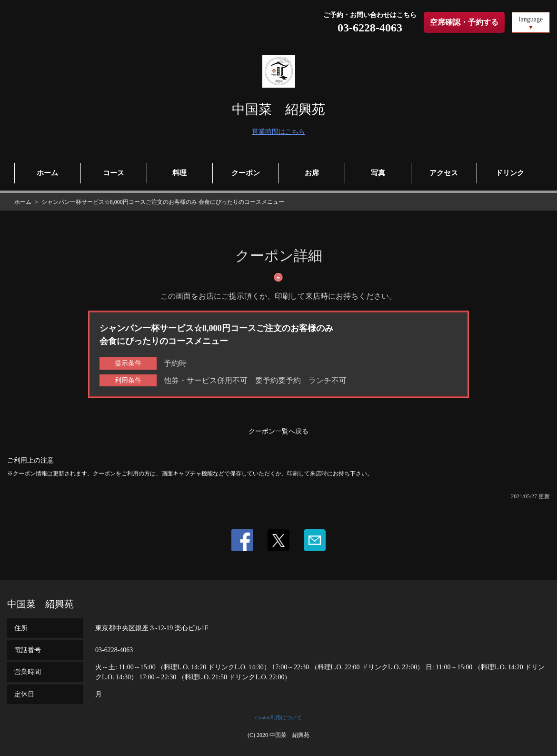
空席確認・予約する (464, 22)
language (531, 19)
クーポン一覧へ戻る (278, 431)
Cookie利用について (278, 717)
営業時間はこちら (278, 132)
